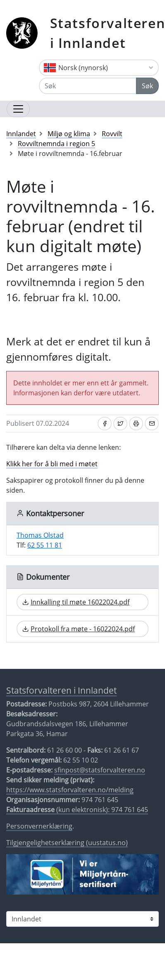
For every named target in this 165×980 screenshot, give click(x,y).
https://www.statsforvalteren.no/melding (70, 790)
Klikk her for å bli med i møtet (52, 464)
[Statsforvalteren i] (82, 919)
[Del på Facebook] (105, 424)
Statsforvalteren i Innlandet (61, 690)
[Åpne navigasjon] (18, 109)
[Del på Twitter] (120, 424)
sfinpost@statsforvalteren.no (100, 770)
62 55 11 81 (45, 545)
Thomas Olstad (40, 535)
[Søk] (88, 86)
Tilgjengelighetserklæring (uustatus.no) (67, 843)
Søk (147, 86)
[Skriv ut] (136, 424)
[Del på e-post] (152, 424)
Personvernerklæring (39, 826)
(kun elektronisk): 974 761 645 (77, 810)
